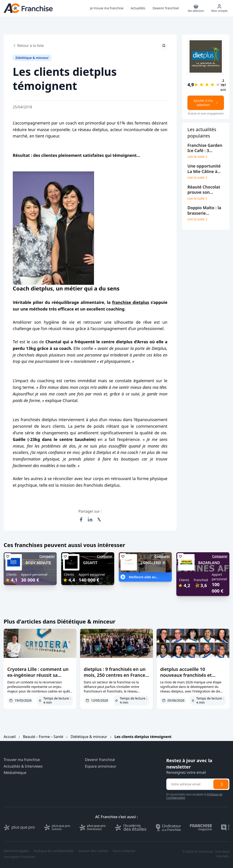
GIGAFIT (90, 563)
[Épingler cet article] (164, 46)
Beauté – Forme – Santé (43, 737)
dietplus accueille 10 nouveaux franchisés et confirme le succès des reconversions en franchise (190, 678)
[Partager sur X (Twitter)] (99, 519)
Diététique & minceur (89, 737)
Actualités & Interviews (23, 766)
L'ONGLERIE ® (153, 563)
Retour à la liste (28, 46)
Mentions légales (16, 851)
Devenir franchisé (100, 760)
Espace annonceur (101, 766)
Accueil (10, 737)
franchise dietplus (131, 302)
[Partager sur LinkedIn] (90, 519)
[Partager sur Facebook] (81, 519)
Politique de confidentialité (54, 851)
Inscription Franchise (19, 857)
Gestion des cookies (93, 851)
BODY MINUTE (38, 563)
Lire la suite (198, 157)
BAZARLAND (209, 563)
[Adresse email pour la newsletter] (189, 784)
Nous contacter (124, 851)
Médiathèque (15, 773)
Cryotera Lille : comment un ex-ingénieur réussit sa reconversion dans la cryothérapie (38, 678)
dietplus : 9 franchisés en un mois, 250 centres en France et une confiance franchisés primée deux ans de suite (115, 678)
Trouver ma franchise (22, 760)
